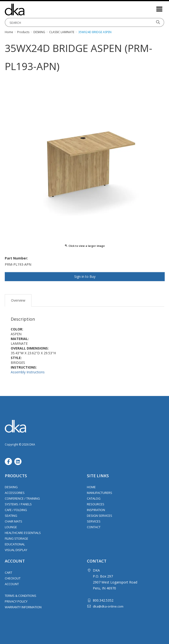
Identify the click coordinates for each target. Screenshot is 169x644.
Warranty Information (23, 607)
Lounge (11, 527)
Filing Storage (16, 538)
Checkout (13, 578)
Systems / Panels (18, 504)
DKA (29, 10)
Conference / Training (22, 498)
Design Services (100, 516)
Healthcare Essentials (23, 533)
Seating (11, 516)
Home (91, 487)
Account (12, 584)
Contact (94, 527)
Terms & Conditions (21, 596)
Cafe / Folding (16, 510)
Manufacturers (100, 493)
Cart (8, 573)
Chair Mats (13, 521)
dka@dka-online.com (108, 606)
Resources (96, 504)
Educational (15, 544)
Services (94, 521)
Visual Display (16, 550)
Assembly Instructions (28, 372)
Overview (18, 300)
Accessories (15, 493)
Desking (11, 487)
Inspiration (96, 510)
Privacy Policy (16, 601)
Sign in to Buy (85, 276)
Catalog (94, 498)
